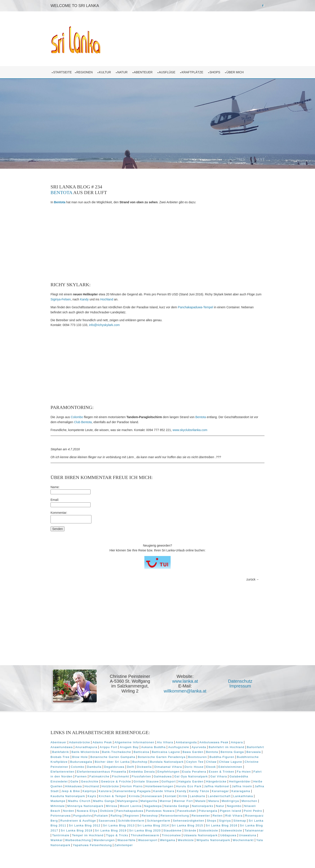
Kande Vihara (164, 791)
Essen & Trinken (221, 772)
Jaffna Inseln (242, 786)
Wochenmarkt (243, 840)
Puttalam (101, 816)
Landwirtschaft (219, 796)
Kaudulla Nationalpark (68, 796)
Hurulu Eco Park (189, 786)
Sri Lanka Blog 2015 (187, 825)
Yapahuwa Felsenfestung (92, 845)
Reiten (218, 816)
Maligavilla (149, 801)
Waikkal (57, 840)
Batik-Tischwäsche (116, 752)
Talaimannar (254, 830)
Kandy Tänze (199, 791)
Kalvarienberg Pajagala (132, 791)
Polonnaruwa (61, 816)
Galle (74, 781)
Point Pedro (253, 811)
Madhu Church (79, 801)
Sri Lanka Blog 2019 (111, 830)
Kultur (106, 72)
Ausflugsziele (179, 747)
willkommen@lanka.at (185, 691)
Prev (241, 159)
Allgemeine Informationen (134, 742)
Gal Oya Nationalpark (191, 776)
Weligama (168, 840)
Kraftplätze (193, 72)
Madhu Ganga (104, 801)
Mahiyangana (128, 801)
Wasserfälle (126, 840)
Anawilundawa (62, 747)
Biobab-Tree (60, 757)
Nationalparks (203, 806)
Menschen (249, 801)
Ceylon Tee (195, 762)
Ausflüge (168, 72)
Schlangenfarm (159, 821)
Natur (123, 72)
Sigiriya (225, 821)
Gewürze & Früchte (116, 781)
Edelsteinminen (230, 767)
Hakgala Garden (191, 781)
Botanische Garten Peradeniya (162, 757)
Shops (216, 72)
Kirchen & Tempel (113, 796)
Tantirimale (61, 835)
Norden (69, 811)
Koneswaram (152, 796)
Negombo (234, 806)
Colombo (77, 417)
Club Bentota (83, 422)
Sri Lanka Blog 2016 (221, 825)
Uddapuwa (228, 835)
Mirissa (111, 806)
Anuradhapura (86, 747)
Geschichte (90, 781)
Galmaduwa (163, 776)
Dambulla (94, 767)
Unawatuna (248, 835)
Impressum (240, 686)
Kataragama (241, 791)
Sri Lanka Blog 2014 (153, 825)
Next (260, 159)
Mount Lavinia (131, 806)
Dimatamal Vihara (168, 767)
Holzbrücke (110, 786)
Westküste (186, 840)
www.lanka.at (185, 681)
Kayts (92, 796)
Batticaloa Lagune (166, 752)
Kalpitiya (89, 791)
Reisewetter (201, 816)
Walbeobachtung (78, 840)
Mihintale (58, 806)
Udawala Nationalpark (201, 835)
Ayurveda (199, 747)
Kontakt (171, 796)
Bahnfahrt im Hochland (227, 747)
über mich (236, 72)
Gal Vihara (219, 776)
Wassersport (148, 840)
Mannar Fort (183, 801)
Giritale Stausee (146, 781)
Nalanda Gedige (177, 806)
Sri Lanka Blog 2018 (76, 830)
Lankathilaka (243, 796)
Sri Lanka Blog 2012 (85, 825)
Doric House (194, 767)
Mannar (165, 801)
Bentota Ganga (232, 752)
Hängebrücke (216, 781)
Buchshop (140, 762)
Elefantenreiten (62, 772)
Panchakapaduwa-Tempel (195, 307)
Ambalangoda (186, 742)
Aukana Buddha (154, 747)
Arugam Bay (129, 747)
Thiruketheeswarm (145, 835)
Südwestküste (231, 830)
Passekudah (187, 811)
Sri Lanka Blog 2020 (145, 830)
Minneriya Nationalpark (85, 806)
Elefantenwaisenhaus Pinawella (102, 772)
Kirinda (134, 796)
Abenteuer (144, 72)
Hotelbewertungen (159, 786)
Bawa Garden (193, 752)
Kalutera (105, 791)
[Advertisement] (157, 243)
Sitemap (240, 821)
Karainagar (220, 791)
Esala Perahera (194, 772)
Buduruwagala (81, 762)
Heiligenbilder (240, 781)
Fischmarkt (121, 776)
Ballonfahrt (255, 747)
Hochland (107, 299)
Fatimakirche (99, 776)
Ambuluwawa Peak (214, 742)
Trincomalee (171, 835)
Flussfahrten (141, 776)
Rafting (116, 816)
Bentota (61, 192)
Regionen (85, 72)
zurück (251, 579)
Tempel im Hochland (88, 835)
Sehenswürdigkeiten (189, 821)
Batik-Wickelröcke (86, 752)
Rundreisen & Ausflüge (78, 821)
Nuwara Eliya (87, 811)
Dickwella (144, 767)
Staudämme (173, 830)
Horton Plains (132, 786)
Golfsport (169, 781)
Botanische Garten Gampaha (113, 757)
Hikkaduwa (74, 786)
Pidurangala (208, 811)
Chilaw (211, 762)
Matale (201, 801)
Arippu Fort (108, 747)
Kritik (183, 796)
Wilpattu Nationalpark (213, 840)
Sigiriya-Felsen (61, 299)
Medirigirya (230, 801)
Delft (131, 767)
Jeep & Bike (71, 791)
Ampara (237, 742)
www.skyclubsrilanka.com (190, 430)
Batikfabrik (61, 752)
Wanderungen (104, 840)
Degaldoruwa (114, 767)
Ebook (211, 767)
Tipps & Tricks (117, 835)
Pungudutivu (83, 816)
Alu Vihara (165, 742)
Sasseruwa (107, 821)
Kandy (84, 299)
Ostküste (107, 811)
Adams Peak (102, 742)
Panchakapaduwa (130, 811)
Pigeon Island (231, 811)
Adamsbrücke (80, 742)
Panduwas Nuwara (160, 811)
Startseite (62, 72)
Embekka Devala (142, 772)
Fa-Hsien (244, 772)
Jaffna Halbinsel (217, 786)
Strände (190, 830)
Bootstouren (198, 757)
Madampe (58, 801)
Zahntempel (124, 845)
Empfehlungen (168, 772)
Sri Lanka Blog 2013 (119, 825)
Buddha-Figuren (222, 757)
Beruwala (254, 752)
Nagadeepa (153, 806)
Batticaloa (142, 752)
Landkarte (198, 796)
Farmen (81, 776)
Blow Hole (80, 757)
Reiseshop (150, 816)
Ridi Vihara (234, 816)
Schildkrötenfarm (131, 821)
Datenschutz (240, 681)
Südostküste (208, 830)
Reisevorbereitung (175, 816)
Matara (214, 801)
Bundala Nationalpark (167, 762)
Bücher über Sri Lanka (112, 762)
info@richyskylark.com (104, 325)
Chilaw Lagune (230, 762)
